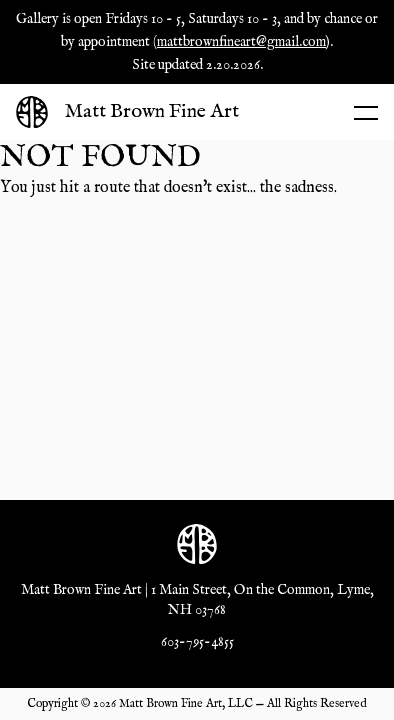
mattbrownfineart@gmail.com (241, 42)
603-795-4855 (197, 642)
